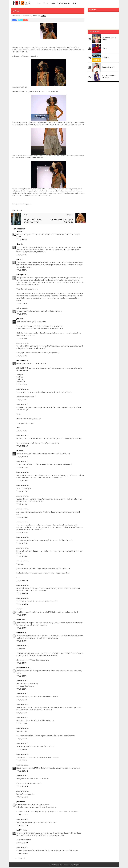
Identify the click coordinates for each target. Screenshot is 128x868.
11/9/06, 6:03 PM (22, 761)
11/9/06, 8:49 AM (22, 240)
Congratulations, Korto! (108, 67)
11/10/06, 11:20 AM (23, 815)
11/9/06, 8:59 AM (22, 271)
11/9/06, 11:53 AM (22, 557)
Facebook (16, 20)
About (74, 3)
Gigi (18, 260)
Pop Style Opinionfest (64, 3)
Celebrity (46, 3)
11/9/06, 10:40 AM (22, 458)
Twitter (24, 20)
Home (39, 3)
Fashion (53, 3)
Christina (20, 633)
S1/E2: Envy (20, 10)
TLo (18, 232)
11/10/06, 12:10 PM (22, 826)
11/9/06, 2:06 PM (22, 701)
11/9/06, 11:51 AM (22, 533)
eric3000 (19, 831)
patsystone (20, 309)
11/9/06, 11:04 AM (22, 468)
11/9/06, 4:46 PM (22, 750)
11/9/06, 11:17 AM (22, 492)
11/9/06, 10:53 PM (22, 772)
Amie (18, 610)
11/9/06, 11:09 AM (22, 481)
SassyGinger (21, 766)
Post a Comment (17, 211)
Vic (18, 245)
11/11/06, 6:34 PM (22, 844)
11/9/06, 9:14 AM (22, 315)
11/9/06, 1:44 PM (22, 642)
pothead (19, 803)
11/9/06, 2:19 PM (22, 724)
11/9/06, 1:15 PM (22, 616)
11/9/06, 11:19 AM (22, 505)
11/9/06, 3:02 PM (22, 740)
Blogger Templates (75, 866)
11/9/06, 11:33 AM (22, 518)
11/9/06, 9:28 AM (22, 357)
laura (18, 451)
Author (43, 16)
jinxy (18, 320)
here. (26, 53)
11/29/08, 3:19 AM (22, 854)
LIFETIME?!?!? (106, 58)
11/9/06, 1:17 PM (22, 629)
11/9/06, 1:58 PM (22, 677)
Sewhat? (19, 620)
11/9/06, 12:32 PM (22, 594)
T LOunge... (105, 48)
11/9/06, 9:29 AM (22, 385)
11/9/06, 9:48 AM (22, 432)
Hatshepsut (20, 276)
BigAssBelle (20, 361)
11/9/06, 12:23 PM (22, 581)
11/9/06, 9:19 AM (22, 339)
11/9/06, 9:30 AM (22, 401)
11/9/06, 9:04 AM (22, 304)
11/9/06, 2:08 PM (22, 714)
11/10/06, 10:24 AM (23, 798)
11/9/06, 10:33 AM (22, 447)
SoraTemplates (58, 866)
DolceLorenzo (21, 668)
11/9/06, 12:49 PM (22, 605)
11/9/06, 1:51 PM (22, 664)
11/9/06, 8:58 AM (22, 256)
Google (33, 20)
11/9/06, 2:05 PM (22, 690)
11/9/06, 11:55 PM (22, 787)
